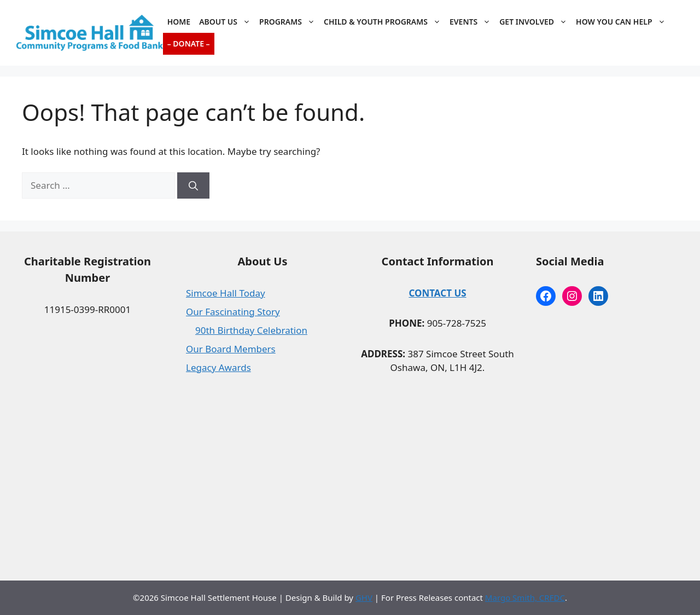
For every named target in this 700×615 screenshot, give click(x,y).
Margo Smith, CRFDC (525, 597)
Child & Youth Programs (384, 22)
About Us (227, 22)
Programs (289, 22)
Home (179, 22)
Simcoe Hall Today (226, 293)
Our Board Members (231, 349)
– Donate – (189, 43)
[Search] (193, 185)
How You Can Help (623, 22)
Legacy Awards (218, 367)
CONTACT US (437, 293)
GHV (364, 597)
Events (472, 22)
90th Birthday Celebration (251, 330)
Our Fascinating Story (233, 312)
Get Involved (535, 22)
